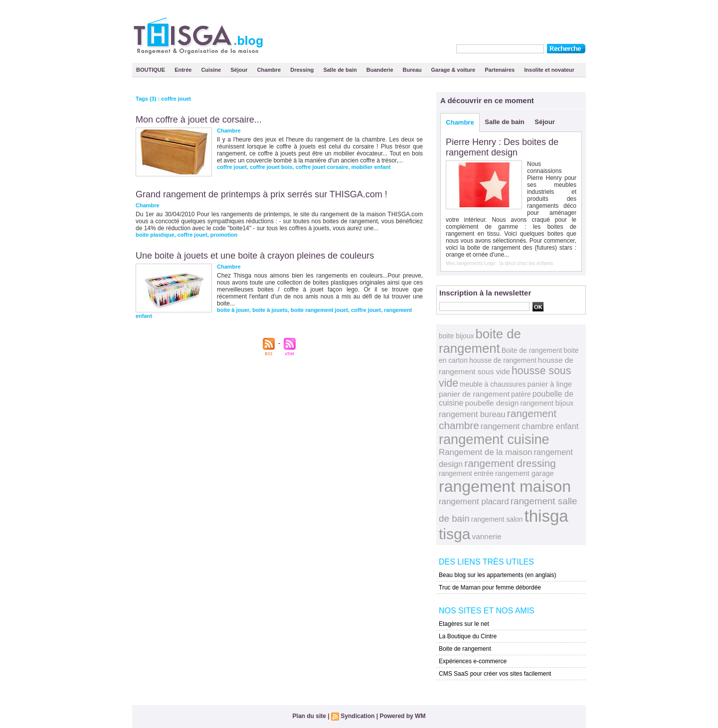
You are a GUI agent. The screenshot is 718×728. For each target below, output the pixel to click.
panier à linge (549, 384)
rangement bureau (472, 414)
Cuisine (212, 70)
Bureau (413, 70)
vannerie (487, 536)
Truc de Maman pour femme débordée (490, 587)
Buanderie (381, 70)
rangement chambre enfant (530, 426)
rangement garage (525, 473)
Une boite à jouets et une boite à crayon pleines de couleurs (255, 256)
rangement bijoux (547, 403)
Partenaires (500, 70)
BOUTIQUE (151, 70)
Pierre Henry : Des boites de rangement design (502, 147)
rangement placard (474, 502)
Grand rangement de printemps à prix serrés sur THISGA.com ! (262, 194)
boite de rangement (480, 341)
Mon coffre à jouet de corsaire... (199, 120)
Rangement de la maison (485, 452)
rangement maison (505, 486)
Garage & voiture (454, 70)
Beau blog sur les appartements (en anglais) (497, 575)
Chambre (270, 70)
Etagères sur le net (464, 624)
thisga (546, 516)
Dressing (303, 70)
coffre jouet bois (271, 167)
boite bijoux (456, 336)
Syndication (358, 716)
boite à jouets (270, 310)
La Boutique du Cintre (468, 636)
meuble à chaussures (493, 384)
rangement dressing (510, 463)
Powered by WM (402, 716)
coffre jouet (232, 167)
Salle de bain (341, 70)
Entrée (184, 70)
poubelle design (492, 403)
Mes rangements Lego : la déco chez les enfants (499, 263)
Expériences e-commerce (473, 661)
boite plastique (155, 235)
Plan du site (309, 716)
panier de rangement (474, 394)
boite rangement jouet (319, 310)
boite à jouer (233, 310)
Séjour (240, 70)
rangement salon (497, 519)
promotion (224, 235)
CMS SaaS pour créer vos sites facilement (495, 674)
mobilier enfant (371, 167)
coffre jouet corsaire (322, 167)
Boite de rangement (532, 350)
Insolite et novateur (549, 70)
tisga (454, 534)
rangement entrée (466, 473)
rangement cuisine (494, 439)
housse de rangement (503, 360)
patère (521, 394)
